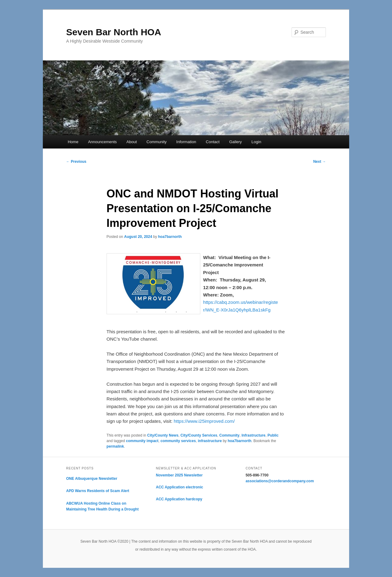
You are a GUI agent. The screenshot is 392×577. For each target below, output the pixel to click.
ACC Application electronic (179, 487)
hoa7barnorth (170, 237)
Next (320, 162)
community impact (142, 441)
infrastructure (210, 441)
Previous (76, 162)
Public (273, 435)
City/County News (163, 435)
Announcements (102, 142)
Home (73, 142)
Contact (213, 142)
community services (178, 441)
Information (186, 142)
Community (156, 142)
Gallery (235, 142)
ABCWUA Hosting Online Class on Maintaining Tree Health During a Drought (102, 506)
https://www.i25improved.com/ (204, 421)
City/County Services (199, 435)
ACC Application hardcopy (179, 499)
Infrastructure (254, 435)
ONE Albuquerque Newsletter (92, 479)
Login (256, 142)
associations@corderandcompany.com (280, 481)
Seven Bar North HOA (114, 32)
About (132, 142)
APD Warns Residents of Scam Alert (98, 491)
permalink (115, 446)
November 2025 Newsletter (179, 475)
